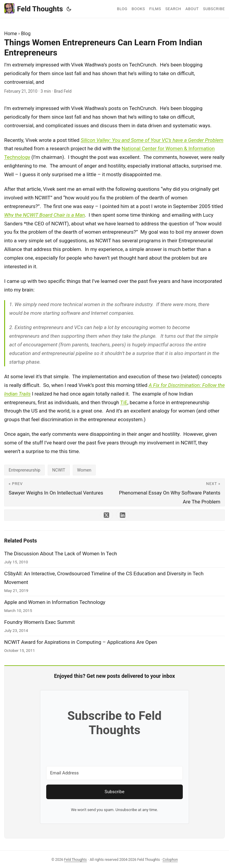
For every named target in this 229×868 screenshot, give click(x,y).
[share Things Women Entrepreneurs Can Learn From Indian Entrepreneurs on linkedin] (123, 515)
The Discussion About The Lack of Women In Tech (61, 554)
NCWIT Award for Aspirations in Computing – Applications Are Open (81, 642)
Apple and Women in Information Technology (55, 602)
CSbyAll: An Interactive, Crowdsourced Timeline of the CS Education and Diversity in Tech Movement (104, 578)
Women (84, 470)
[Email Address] (114, 773)
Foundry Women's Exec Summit (40, 622)
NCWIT (59, 470)
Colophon (170, 860)
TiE (124, 402)
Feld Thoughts (34, 8)
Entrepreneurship (24, 470)
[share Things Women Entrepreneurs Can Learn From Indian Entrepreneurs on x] (106, 515)
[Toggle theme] (69, 9)
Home (11, 34)
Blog (26, 34)
